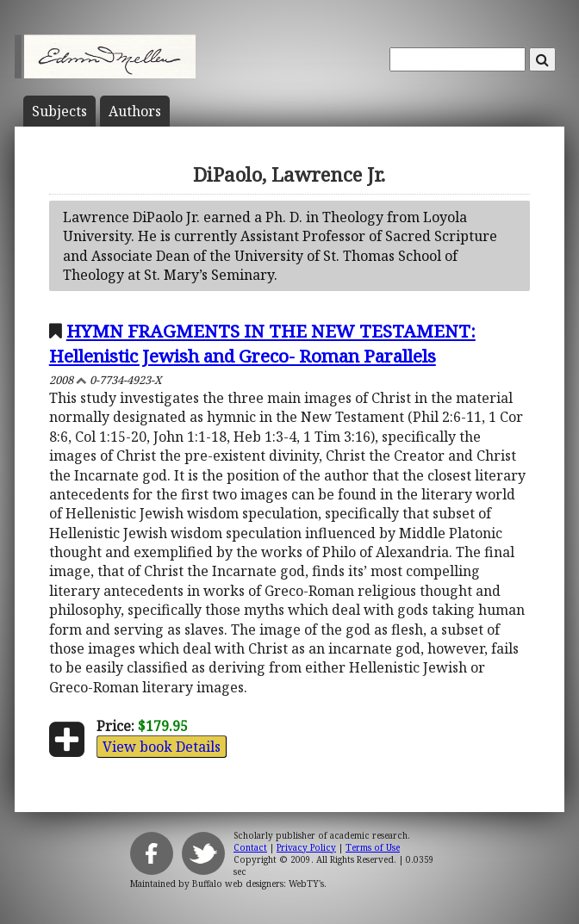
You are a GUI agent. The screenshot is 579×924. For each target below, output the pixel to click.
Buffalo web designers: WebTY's (258, 884)
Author (135, 111)
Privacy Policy (306, 847)
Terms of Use (373, 847)
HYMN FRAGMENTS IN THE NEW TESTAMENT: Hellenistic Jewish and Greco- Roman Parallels (262, 343)
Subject (59, 111)
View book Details (162, 747)
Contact (250, 847)
